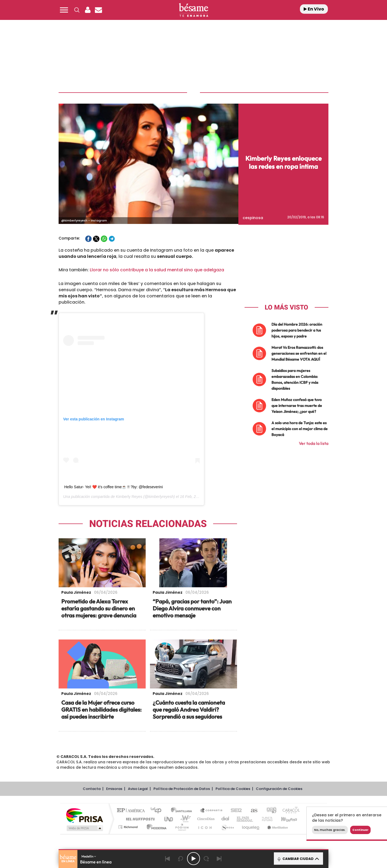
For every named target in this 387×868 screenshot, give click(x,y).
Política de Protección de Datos (182, 788)
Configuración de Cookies (279, 788)
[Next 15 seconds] (206, 859)
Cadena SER (235, 810)
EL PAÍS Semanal (245, 818)
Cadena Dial (225, 818)
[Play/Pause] (193, 859)
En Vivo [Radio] (314, 9)
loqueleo (251, 826)
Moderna (155, 826)
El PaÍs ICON (205, 826)
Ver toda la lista (314, 442)
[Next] (219, 859)
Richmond (129, 826)
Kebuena (284, 818)
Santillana (183, 810)
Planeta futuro (265, 818)
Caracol (289, 810)
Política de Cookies (233, 788)
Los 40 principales (158, 810)
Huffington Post (139, 818)
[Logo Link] (193, 10)
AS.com (252, 810)
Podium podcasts (182, 826)
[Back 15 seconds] (181, 859)
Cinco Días (205, 818)
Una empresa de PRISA (84, 814)
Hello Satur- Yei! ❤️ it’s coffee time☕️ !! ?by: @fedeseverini (114, 486)
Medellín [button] (89, 856)
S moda (227, 826)
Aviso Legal (138, 788)
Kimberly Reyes (129, 496)
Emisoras (114, 788)
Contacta (92, 788)
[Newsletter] (98, 10)
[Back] (168, 859)
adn (269, 810)
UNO (169, 818)
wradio (184, 818)
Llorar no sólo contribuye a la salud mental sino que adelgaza (157, 269)
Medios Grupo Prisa (84, 827)
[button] (64, 10)
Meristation (277, 826)
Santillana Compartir (212, 810)
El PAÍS (132, 810)
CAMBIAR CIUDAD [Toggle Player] (298, 859)
